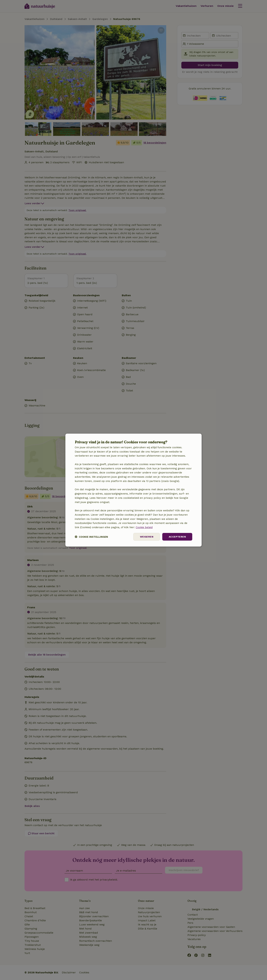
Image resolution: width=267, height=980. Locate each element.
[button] (91, 537)
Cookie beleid (144, 527)
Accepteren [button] (177, 537)
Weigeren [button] (147, 537)
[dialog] (133, 490)
